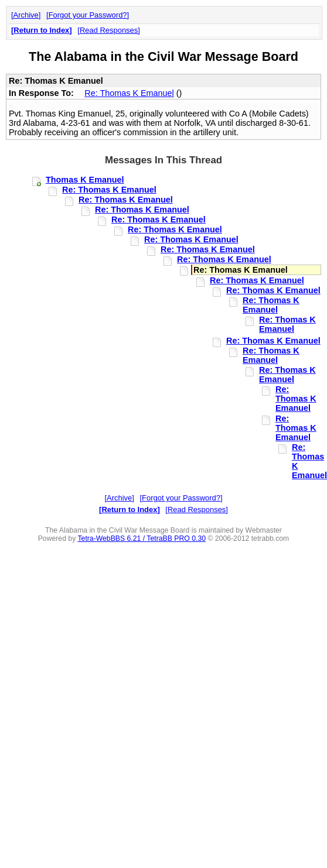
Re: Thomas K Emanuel (129, 93)
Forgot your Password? (88, 15)
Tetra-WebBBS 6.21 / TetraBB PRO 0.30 (142, 538)
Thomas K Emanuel (85, 180)
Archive (26, 15)
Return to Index (41, 30)
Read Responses (109, 30)
